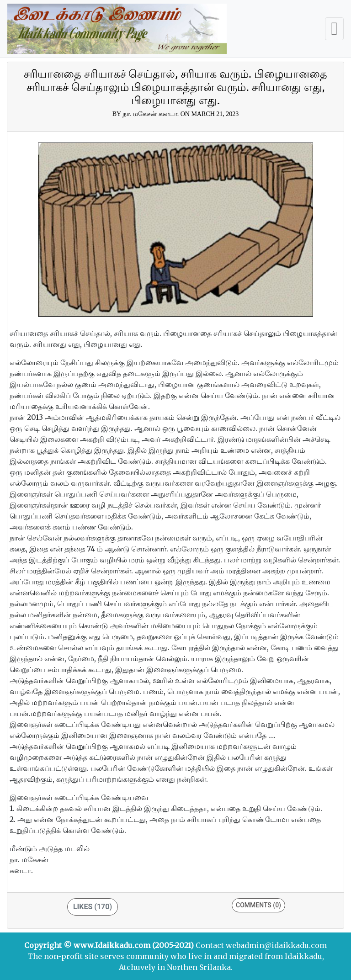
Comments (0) (258, 905)
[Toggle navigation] (334, 29)
